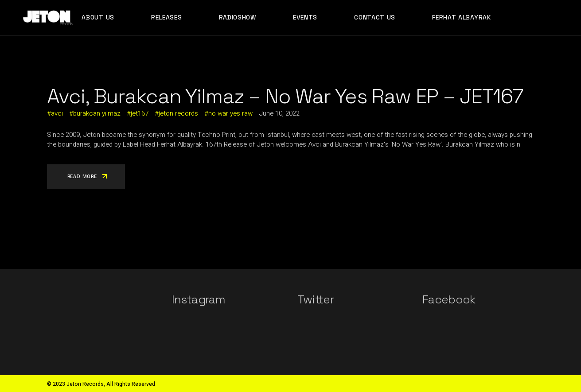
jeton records (178, 113)
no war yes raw (230, 113)
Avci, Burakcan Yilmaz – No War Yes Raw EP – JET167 (285, 96)
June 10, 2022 (279, 113)
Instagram (199, 299)
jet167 (140, 113)
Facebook (449, 299)
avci (57, 113)
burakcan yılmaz (97, 113)
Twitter (316, 299)
